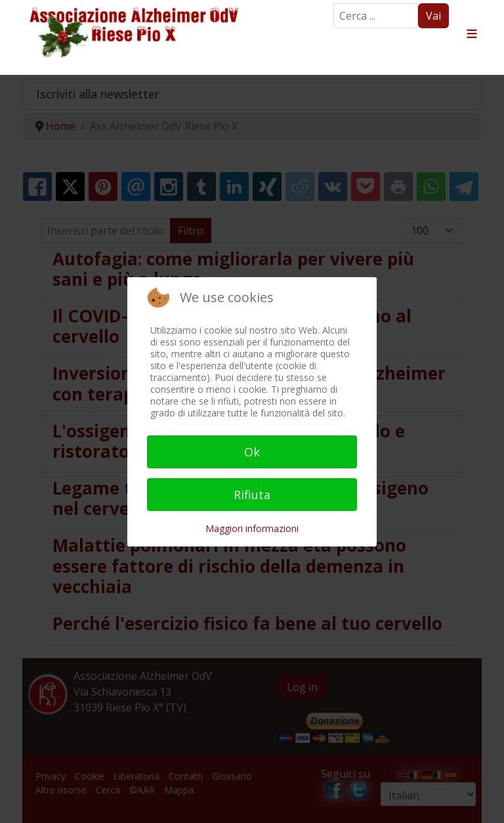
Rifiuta (252, 495)
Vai (433, 16)
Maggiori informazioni (252, 528)
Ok (252, 452)
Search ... (334, 4)
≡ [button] (472, 34)
